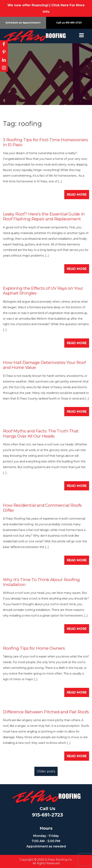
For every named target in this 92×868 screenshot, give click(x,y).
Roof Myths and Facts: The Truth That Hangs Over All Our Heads (41, 433)
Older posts (46, 771)
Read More (77, 195)
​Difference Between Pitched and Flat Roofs (46, 712)
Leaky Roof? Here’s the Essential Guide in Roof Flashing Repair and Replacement (44, 216)
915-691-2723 (74, 23)
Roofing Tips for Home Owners (34, 648)
